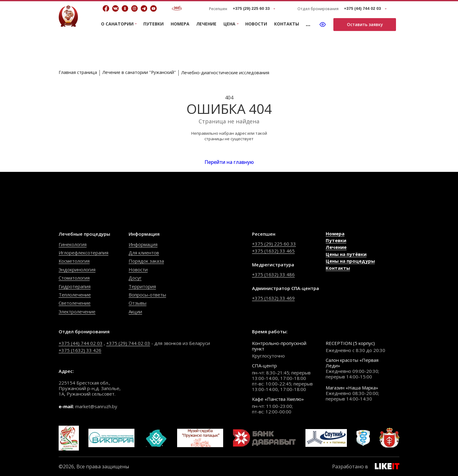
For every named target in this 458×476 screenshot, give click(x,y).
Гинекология (73, 244)
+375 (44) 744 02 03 (81, 343)
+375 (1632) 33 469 (273, 298)
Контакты (287, 24)
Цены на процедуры (350, 261)
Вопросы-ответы (147, 295)
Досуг (135, 278)
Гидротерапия (75, 286)
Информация (143, 244)
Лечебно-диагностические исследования (225, 73)
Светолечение (75, 303)
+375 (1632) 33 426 (80, 350)
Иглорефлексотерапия (83, 253)
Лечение (206, 24)
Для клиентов (144, 253)
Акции (135, 312)
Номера (180, 24)
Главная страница (78, 72)
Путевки (153, 24)
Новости (256, 24)
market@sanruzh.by (96, 406)
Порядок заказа (146, 261)
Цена (229, 24)
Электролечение (77, 312)
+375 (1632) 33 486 (273, 274)
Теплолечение (75, 295)
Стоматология (74, 278)
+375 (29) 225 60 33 (274, 244)
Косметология (74, 261)
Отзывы (138, 303)
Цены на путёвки (346, 254)
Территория (142, 286)
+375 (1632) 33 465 (273, 251)
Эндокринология (77, 269)
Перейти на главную (229, 162)
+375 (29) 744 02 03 (128, 343)
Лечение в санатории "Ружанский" (139, 72)
